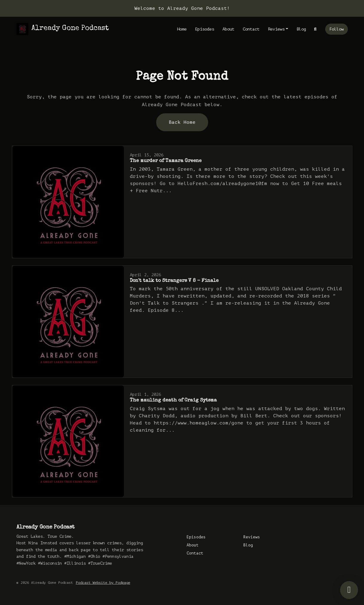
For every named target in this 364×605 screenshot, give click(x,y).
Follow (337, 29)
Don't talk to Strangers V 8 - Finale (174, 281)
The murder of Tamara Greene (166, 161)
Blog (301, 29)
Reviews (276, 29)
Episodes (205, 29)
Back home (182, 122)
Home (182, 29)
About (228, 29)
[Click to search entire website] (315, 29)
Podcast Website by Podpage (103, 583)
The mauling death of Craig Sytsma (173, 401)
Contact (251, 29)
